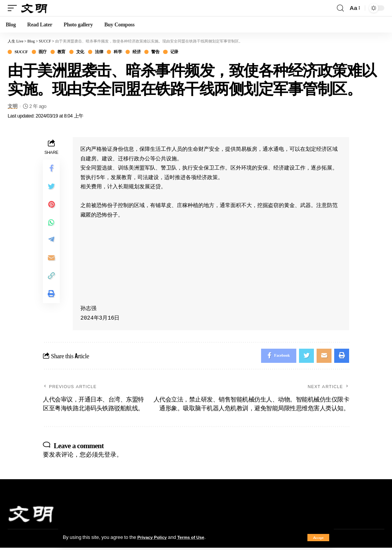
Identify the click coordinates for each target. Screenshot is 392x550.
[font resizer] (354, 8)
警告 (174, 52)
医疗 (47, 52)
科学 (131, 52)
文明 (12, 107)
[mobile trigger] (14, 8)
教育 (68, 52)
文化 (89, 52)
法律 (110, 52)
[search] (340, 8)
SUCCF (23, 52)
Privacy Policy (154, 537)
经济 (153, 52)
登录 (110, 457)
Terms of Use (196, 537)
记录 (195, 52)
